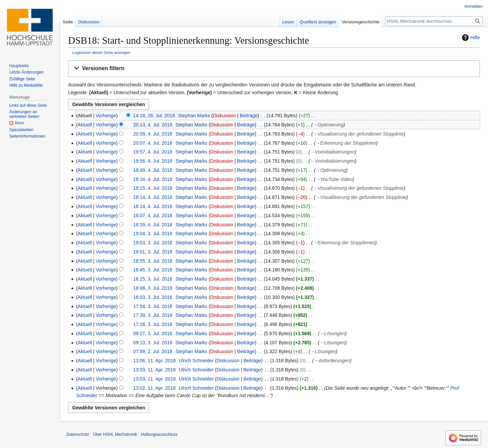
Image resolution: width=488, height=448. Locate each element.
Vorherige (106, 116)
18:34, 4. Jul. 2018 (153, 179)
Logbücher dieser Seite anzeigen (101, 52)
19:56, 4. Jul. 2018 (153, 161)
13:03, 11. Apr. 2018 (154, 370)
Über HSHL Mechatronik (115, 434)
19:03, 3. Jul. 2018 (153, 243)
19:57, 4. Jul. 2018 (153, 152)
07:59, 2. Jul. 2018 (153, 351)
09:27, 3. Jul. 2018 (153, 333)
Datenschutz (78, 434)
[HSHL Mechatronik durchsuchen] (434, 21)
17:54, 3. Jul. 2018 (153, 306)
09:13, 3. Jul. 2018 (153, 343)
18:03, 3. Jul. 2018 (153, 297)
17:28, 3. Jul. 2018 (153, 324)
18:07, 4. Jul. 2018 (153, 216)
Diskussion (224, 116)
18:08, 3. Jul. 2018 (153, 288)
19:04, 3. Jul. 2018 (153, 233)
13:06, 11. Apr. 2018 (154, 361)
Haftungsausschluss (159, 434)
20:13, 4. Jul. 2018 (153, 125)
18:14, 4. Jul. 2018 (153, 197)
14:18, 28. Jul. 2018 (154, 116)
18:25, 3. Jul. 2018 (153, 279)
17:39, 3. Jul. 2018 (153, 315)
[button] (274, 69)
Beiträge (248, 116)
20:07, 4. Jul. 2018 (153, 143)
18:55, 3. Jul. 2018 (153, 261)
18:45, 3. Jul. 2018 (153, 270)
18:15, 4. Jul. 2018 (153, 188)
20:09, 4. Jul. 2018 (153, 134)
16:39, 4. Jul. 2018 (153, 225)
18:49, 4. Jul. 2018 (153, 170)
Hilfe (470, 38)
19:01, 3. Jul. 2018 (153, 252)
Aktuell (85, 125)
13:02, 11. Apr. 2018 (154, 388)
